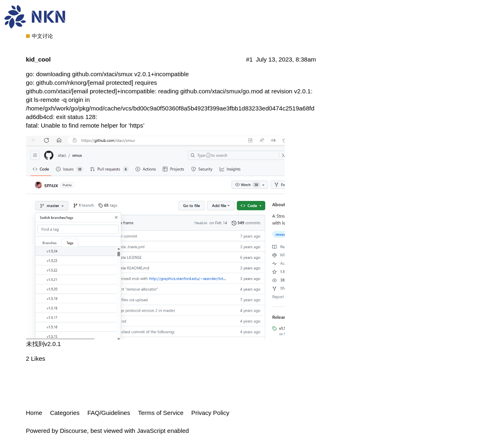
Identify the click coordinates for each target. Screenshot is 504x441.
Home (34, 413)
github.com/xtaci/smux (102, 74)
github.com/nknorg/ (85, 83)
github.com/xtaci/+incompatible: (91, 91)
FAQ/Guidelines (109, 413)
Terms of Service (161, 413)
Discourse (74, 431)
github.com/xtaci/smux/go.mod (221, 91)
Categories (65, 413)
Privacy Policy (210, 413)
